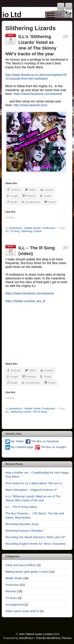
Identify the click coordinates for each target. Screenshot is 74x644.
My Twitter (15, 441)
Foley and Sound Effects (21, 565)
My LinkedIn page (19, 447)
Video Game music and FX (22, 611)
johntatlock (16, 228)
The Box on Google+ (51, 447)
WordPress (26, 638)
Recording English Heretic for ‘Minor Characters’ (36, 544)
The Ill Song (40, 412)
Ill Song (15, 231)
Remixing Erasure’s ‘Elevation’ (24, 531)
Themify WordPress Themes (54, 638)
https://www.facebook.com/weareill (38, 94)
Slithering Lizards (31, 231)
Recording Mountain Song (22, 524)
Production (49, 228)
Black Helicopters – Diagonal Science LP (31, 490)
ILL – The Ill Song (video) (21, 507)
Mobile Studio (33, 228)
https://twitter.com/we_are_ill (25, 301)
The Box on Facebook (42, 441)
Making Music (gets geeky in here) (27, 572)
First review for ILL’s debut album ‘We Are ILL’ (34, 483)
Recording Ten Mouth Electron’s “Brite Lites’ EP (35, 537)
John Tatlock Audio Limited (35, 634)
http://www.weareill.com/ (30, 105)
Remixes (11, 591)
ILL (7, 231)
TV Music (11, 598)
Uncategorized (15, 605)
